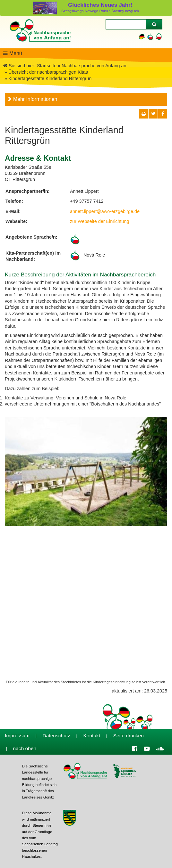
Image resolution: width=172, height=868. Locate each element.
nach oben (25, 748)
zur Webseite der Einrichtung (100, 221)
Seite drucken (129, 736)
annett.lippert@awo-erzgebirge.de (105, 211)
